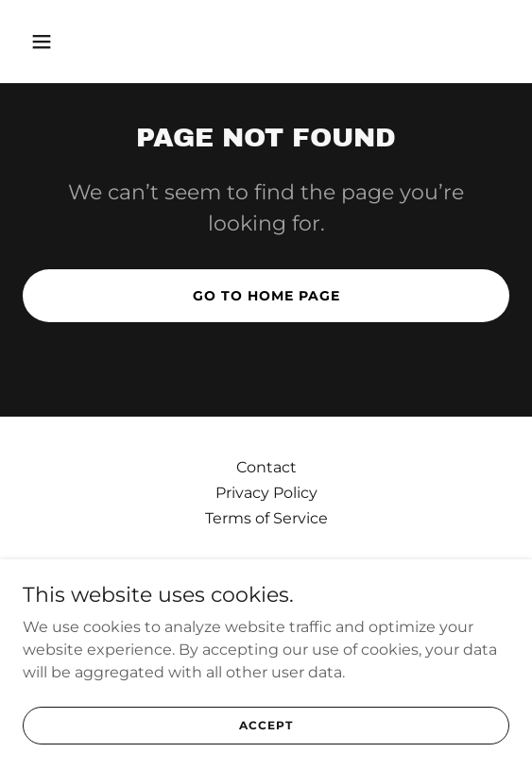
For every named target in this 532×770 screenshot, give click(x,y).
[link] (266, 588)
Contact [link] (266, 467)
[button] (78, 42)
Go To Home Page (266, 296)
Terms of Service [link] (266, 518)
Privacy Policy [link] (266, 493)
